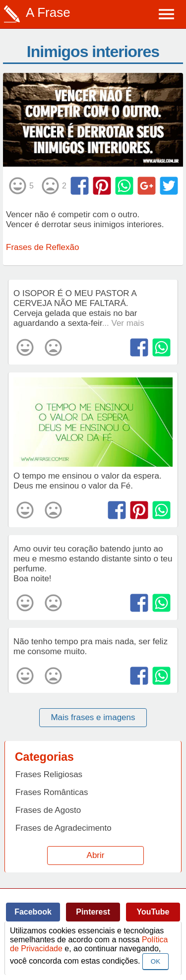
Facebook (33, 912)
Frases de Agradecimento (63, 828)
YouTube (153, 912)
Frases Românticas (52, 792)
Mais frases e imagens (93, 717)
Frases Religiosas (49, 774)
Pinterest (93, 912)
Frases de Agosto (48, 810)
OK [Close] (155, 961)
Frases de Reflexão (42, 247)
